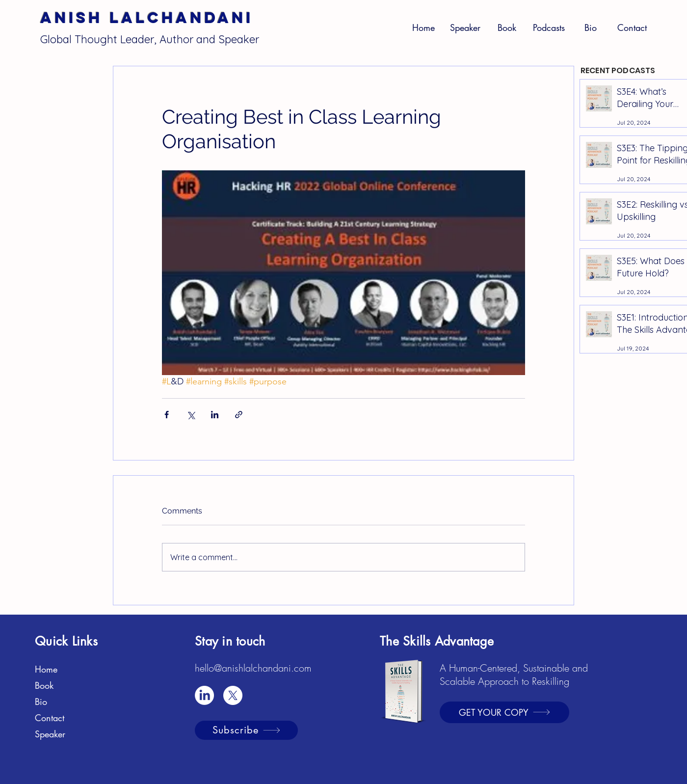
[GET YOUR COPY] (504, 712)
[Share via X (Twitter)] (191, 415)
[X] (233, 695)
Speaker (50, 734)
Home (46, 669)
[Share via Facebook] (167, 415)
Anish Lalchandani (147, 18)
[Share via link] (239, 415)
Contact (50, 718)
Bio (41, 702)
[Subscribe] (246, 730)
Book (44, 685)
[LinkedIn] (204, 695)
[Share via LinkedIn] (215, 415)
